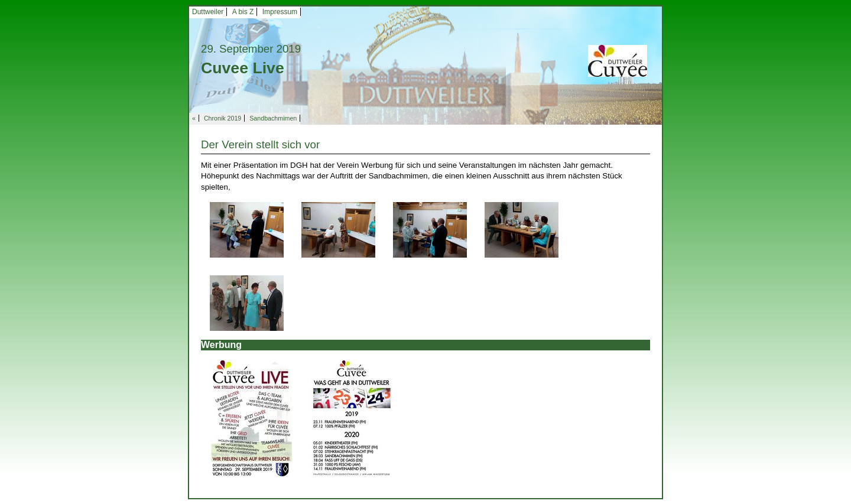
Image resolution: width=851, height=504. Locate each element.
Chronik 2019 (223, 118)
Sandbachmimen (273, 118)
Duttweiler (208, 12)
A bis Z (243, 12)
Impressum (280, 12)
